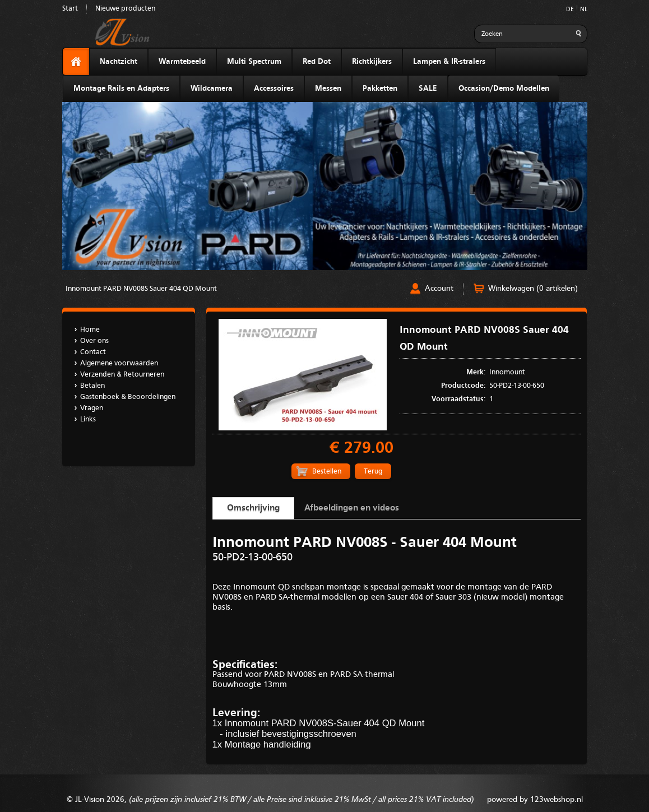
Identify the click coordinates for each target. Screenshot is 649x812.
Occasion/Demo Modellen (504, 89)
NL (584, 10)
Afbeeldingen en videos (352, 508)
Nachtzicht (119, 62)
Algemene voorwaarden (119, 363)
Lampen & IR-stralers (449, 62)
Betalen (92, 386)
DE (570, 10)
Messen (328, 89)
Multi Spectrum (254, 62)
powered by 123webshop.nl (535, 800)
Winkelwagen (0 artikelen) (533, 289)
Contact (93, 352)
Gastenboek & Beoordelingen (128, 397)
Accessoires (274, 89)
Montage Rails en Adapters (121, 89)
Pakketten (380, 89)
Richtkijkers (372, 62)
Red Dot (317, 62)
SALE (428, 89)
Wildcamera (212, 89)
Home (90, 330)
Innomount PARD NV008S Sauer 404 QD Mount (141, 289)
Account (439, 289)
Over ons (94, 341)
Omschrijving (253, 508)
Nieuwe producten (125, 9)
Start (70, 9)
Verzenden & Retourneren (122, 375)
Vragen (92, 408)
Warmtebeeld (182, 62)
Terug (373, 472)
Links (88, 419)
